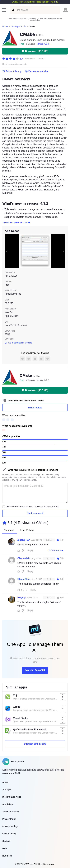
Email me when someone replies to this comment (32, 507)
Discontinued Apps (12, 797)
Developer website (36, 71)
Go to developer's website (18, 343)
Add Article (8, 804)
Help (5, 848)
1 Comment (56, 550)
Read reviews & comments (15, 64)
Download (35, 51)
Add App (7, 789)
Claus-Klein (24, 558)
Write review (35, 408)
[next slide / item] (63, 251)
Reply (30, 551)
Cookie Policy (9, 834)
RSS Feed (7, 856)
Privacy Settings (10, 826)
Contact (6, 841)
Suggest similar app (35, 744)
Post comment (35, 513)
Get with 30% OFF (35, 670)
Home (5, 26)
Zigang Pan (24, 540)
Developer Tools (18, 26)
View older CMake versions (16, 222)
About (5, 782)
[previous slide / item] (7, 251)
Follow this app (12, 71)
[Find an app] (13, 10)
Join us (54, 2)
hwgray (22, 597)
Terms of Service (11, 812)
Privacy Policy (9, 819)
